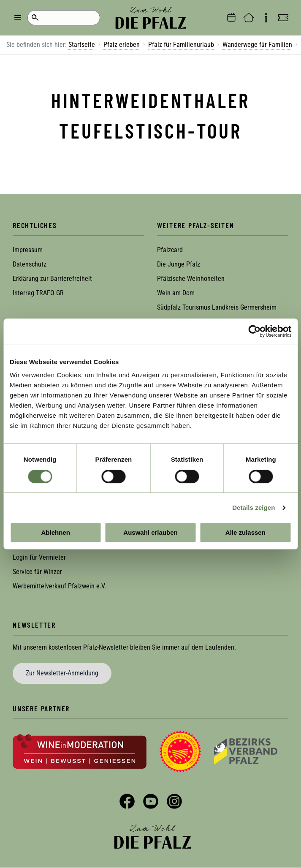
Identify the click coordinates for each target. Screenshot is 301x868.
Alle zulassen (245, 532)
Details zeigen (254, 507)
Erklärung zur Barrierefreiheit (52, 279)
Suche (35, 18)
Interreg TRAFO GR (38, 293)
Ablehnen (56, 532)
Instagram (174, 801)
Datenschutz (30, 264)
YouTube (151, 801)
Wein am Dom (176, 293)
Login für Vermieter (39, 557)
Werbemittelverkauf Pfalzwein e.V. (59, 586)
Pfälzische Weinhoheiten (191, 279)
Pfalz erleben (122, 45)
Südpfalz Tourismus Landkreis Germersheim (217, 307)
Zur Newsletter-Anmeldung (62, 673)
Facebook (127, 801)
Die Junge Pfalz (179, 264)
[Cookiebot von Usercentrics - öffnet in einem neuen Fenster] (254, 331)
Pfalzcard (170, 250)
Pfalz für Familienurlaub (181, 45)
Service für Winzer (37, 572)
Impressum (28, 250)
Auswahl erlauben (150, 532)
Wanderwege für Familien (257, 45)
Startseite (82, 45)
